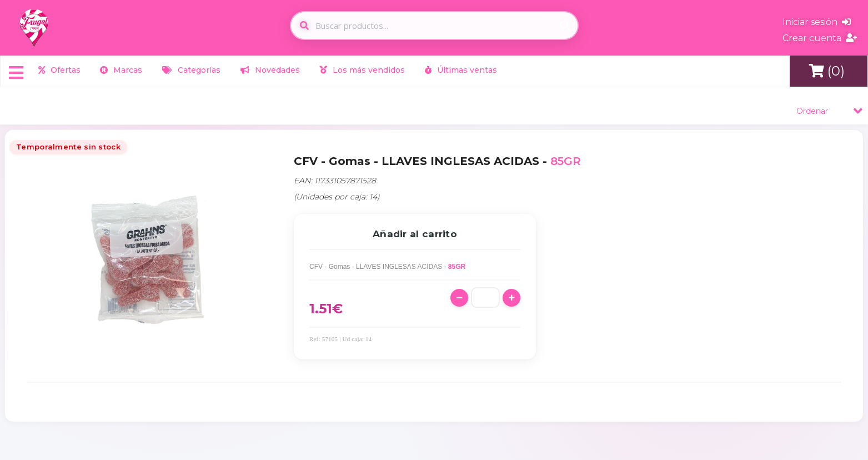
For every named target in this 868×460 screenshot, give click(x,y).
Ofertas (59, 70)
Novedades (270, 70)
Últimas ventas (461, 70)
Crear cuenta (820, 38)
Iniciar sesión (817, 22)
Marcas (121, 70)
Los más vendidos (362, 70)
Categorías (191, 70)
